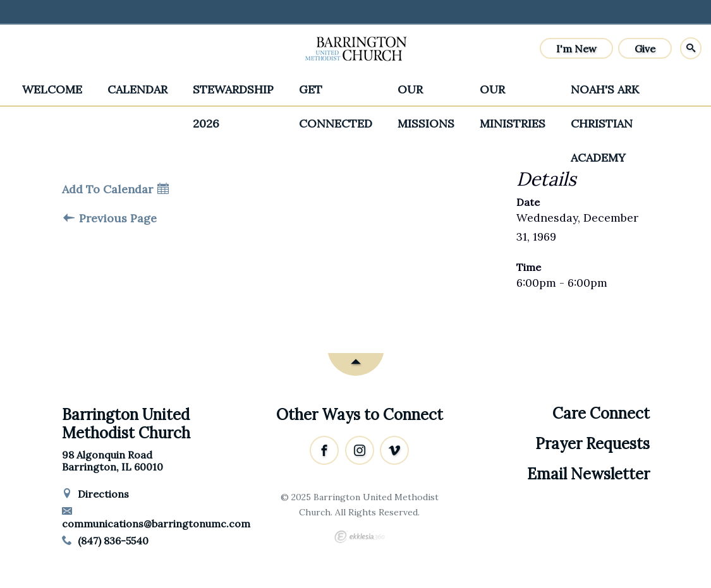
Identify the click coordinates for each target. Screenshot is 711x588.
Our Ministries (513, 94)
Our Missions (426, 94)
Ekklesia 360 (360, 537)
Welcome (52, 89)
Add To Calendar (115, 189)
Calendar (137, 89)
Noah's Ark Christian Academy (605, 94)
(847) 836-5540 (106, 541)
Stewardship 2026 (233, 94)
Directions (96, 494)
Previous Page (110, 219)
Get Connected (336, 94)
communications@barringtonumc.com (156, 518)
